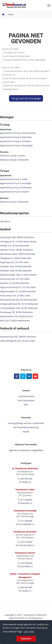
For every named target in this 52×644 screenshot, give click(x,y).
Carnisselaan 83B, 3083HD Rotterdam (17, 237)
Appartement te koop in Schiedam (15, 141)
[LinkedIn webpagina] (29, 376)
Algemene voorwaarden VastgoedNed (26, 450)
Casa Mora (5, 221)
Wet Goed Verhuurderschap (26, 427)
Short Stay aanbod (26, 400)
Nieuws (26, 432)
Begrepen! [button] (26, 639)
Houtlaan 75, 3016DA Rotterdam (15, 283)
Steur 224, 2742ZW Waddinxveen (15, 321)
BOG (26, 405)
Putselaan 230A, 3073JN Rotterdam (16, 266)
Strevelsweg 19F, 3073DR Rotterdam (16, 312)
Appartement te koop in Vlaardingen (16, 145)
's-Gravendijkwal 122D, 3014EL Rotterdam (19, 308)
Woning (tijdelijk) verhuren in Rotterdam (26, 423)
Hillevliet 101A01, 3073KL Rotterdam (16, 250)
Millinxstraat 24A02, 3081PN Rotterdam (18, 254)
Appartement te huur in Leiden (14, 179)
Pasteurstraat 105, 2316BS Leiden (15, 296)
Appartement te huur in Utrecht (14, 192)
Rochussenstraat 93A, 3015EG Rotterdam (19, 300)
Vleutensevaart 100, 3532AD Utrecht (16, 316)
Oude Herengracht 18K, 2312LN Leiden (18, 341)
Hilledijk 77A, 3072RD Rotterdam (15, 246)
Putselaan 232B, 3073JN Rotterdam (16, 271)
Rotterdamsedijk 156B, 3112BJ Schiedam (18, 275)
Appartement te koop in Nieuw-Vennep (18, 133)
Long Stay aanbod (26, 396)
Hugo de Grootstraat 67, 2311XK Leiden (18, 287)
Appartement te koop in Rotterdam (16, 137)
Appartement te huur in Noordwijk (16, 183)
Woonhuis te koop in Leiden (13, 156)
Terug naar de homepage (26, 98)
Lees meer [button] (29, 632)
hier (37, 86)
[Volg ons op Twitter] (23, 376)
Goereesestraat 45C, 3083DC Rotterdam (18, 337)
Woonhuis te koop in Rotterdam (14, 160)
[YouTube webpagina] (35, 376)
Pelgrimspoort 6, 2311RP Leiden (14, 262)
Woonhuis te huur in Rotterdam (14, 202)
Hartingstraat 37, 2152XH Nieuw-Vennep (18, 241)
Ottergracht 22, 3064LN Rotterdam (16, 258)
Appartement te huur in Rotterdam (16, 187)
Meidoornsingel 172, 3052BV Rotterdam (18, 291)
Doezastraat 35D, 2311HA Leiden (15, 279)
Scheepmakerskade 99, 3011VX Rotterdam (19, 304)
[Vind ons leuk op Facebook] (17, 376)
